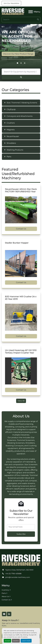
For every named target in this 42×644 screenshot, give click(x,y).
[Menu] (31, 12)
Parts (4, 593)
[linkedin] (9, 614)
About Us (5, 596)
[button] (17, 63)
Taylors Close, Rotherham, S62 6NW (19, 570)
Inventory (5, 590)
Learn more (26, 641)
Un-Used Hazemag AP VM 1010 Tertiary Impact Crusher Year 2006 (21, 353)
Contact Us (21, 229)
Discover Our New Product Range (18, 54)
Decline (16, 641)
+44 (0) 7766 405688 (13, 574)
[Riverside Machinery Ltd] (21, 560)
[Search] (21, 20)
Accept (7, 641)
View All (21, 401)
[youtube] (4, 614)
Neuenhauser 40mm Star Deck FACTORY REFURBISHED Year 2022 (21, 192)
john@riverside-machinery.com (18, 577)
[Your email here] (21, 527)
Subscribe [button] (21, 534)
